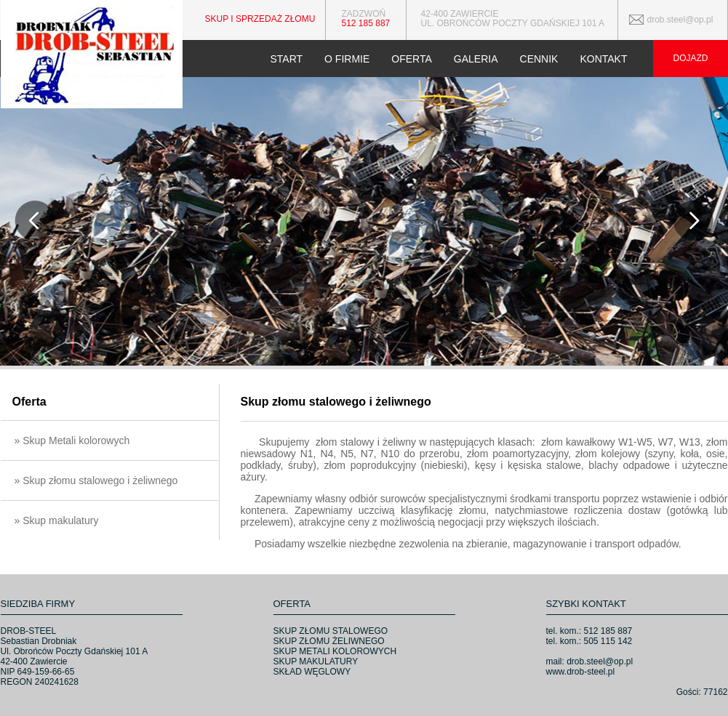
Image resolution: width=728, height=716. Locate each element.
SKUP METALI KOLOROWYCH (335, 651)
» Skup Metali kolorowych (72, 441)
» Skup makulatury (57, 520)
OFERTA (412, 59)
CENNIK (539, 59)
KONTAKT (603, 59)
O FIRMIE (347, 59)
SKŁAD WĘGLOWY (312, 672)
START (286, 59)
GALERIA (476, 59)
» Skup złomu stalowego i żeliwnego (96, 480)
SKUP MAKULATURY (316, 661)
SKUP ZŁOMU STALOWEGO (331, 631)
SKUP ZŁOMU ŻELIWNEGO (329, 641)
